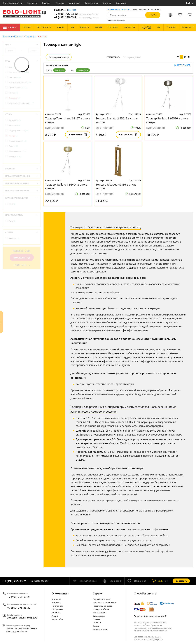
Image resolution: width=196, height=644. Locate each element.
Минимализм (18, 151)
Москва (72, 10)
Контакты (121, 3)
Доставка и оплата (13, 3)
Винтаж (14, 125)
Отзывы (60, 3)
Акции (55, 616)
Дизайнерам (91, 3)
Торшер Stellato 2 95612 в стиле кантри (117, 120)
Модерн (16, 156)
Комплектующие (19, 72)
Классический (18, 141)
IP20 (12, 204)
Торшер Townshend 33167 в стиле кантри (68, 120)
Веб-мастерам (100, 613)
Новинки (56, 613)
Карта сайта (57, 619)
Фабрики (56, 603)
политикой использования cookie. (151, 631)
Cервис (98, 593)
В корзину (78, 135)
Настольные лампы (20, 82)
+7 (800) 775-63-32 (76, 14)
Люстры (15, 77)
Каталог (10, 27)
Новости (97, 623)
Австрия (14, 238)
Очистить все (182, 65)
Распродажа (58, 609)
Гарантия (32, 3)
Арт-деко (15, 120)
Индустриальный (19, 131)
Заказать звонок (40, 581)
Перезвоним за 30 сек (118, 9)
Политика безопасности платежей (150, 616)
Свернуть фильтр (59, 57)
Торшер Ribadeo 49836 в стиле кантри (116, 186)
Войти (190, 3)
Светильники (18, 88)
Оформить (181, 581)
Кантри (59, 70)
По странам (57, 606)
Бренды (107, 3)
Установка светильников (105, 603)
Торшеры (31, 36)
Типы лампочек (100, 629)
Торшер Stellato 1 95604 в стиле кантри (66, 186)
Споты (14, 93)
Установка (74, 3)
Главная (8, 36)
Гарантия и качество (103, 606)
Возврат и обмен (101, 609)
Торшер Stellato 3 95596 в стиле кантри (167, 120)
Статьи (96, 626)
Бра (12, 67)
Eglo (12, 221)
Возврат (46, 3)
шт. (157, 581)
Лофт (14, 146)
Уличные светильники (22, 103)
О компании (60, 593)
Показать (22, 258)
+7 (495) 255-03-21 (76, 17)
